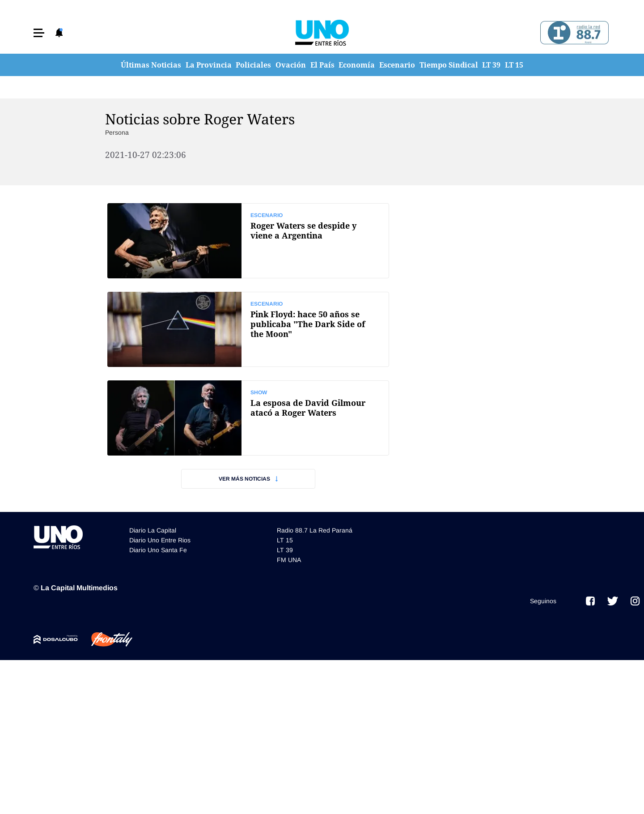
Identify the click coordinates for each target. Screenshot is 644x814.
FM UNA (289, 560)
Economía (357, 65)
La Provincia (209, 65)
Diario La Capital (153, 530)
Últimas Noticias (151, 65)
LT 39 (491, 65)
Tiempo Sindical (449, 65)
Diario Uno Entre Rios (160, 540)
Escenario (397, 65)
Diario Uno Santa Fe (158, 550)
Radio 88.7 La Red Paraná (315, 530)
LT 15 (514, 65)
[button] (39, 33)
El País (322, 65)
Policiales (253, 65)
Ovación (291, 65)
